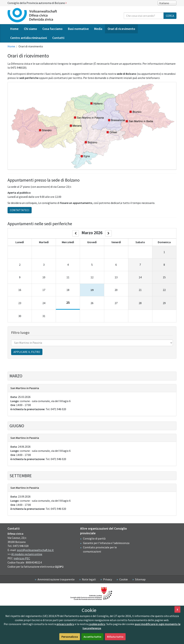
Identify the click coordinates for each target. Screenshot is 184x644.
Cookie (124, 579)
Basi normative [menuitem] (78, 29)
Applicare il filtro (27, 352)
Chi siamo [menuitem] (30, 29)
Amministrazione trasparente (56, 579)
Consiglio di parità (94, 538)
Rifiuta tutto (115, 637)
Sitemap (140, 579)
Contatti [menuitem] (58, 38)
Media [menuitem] (98, 29)
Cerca (170, 16)
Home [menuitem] (14, 29)
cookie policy (97, 624)
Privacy (108, 579)
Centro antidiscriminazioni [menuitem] (29, 38)
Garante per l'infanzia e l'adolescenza (106, 543)
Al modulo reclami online (27, 554)
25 (68, 303)
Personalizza (70, 637)
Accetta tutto (92, 637)
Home (11, 46)
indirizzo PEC (22, 558)
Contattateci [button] (20, 210)
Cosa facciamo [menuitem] (52, 29)
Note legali (89, 579)
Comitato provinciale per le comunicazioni (100, 549)
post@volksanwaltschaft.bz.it (35, 550)
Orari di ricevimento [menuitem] (121, 29)
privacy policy (65, 624)
